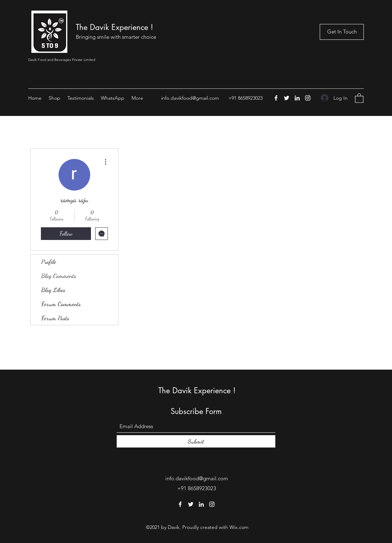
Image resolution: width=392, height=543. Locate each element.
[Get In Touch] (342, 32)
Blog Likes (53, 290)
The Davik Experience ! (114, 27)
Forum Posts (55, 318)
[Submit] (196, 441)
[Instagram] (308, 98)
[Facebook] (276, 98)
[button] (359, 98)
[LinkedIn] (297, 98)
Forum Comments (61, 304)
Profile (49, 261)
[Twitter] (287, 98)
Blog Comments (59, 276)
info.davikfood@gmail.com (190, 98)
